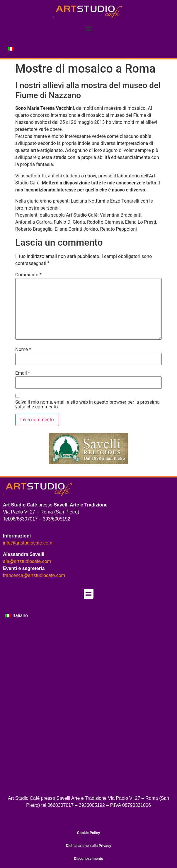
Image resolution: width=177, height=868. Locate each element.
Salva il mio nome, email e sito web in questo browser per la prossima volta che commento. (87, 405)
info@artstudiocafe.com (28, 543)
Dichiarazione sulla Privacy (89, 846)
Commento (28, 275)
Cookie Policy (89, 833)
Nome (23, 350)
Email (23, 373)
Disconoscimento (88, 859)
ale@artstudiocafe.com (27, 561)
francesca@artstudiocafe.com (34, 575)
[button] (89, 29)
